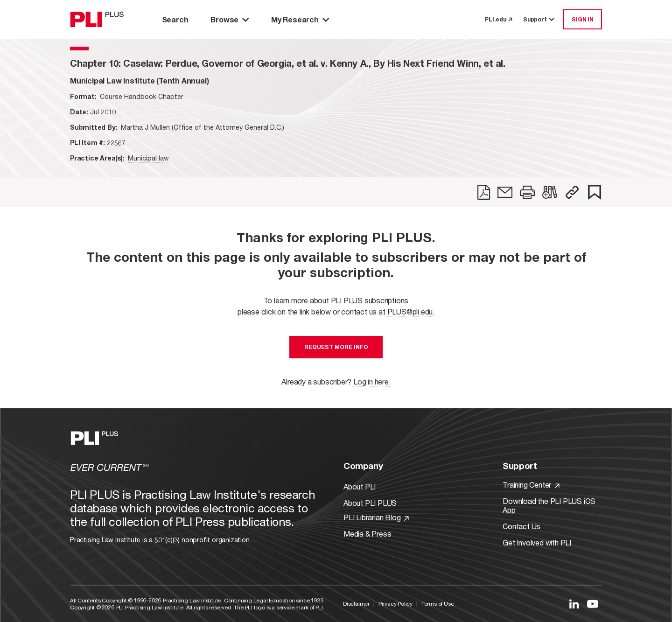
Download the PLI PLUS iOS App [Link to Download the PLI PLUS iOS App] (549, 505)
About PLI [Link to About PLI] (360, 486)
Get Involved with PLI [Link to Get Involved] (537, 542)
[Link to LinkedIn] (574, 604)
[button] (572, 192)
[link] (484, 192)
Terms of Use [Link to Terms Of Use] (438, 604)
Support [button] (539, 19)
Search (175, 19)
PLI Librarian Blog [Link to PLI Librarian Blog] (376, 517)
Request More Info (336, 347)
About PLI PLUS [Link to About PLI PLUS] (370, 503)
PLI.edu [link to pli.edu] (498, 19)
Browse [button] (230, 19)
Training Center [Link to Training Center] (531, 485)
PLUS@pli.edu (410, 311)
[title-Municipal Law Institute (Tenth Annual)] (139, 80)
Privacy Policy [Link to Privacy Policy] (395, 604)
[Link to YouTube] (593, 604)
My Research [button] (300, 19)
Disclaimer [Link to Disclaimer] (356, 604)
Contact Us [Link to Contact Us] (521, 526)
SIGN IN (583, 19)
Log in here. (372, 381)
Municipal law (148, 158)
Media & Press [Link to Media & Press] (367, 534)
